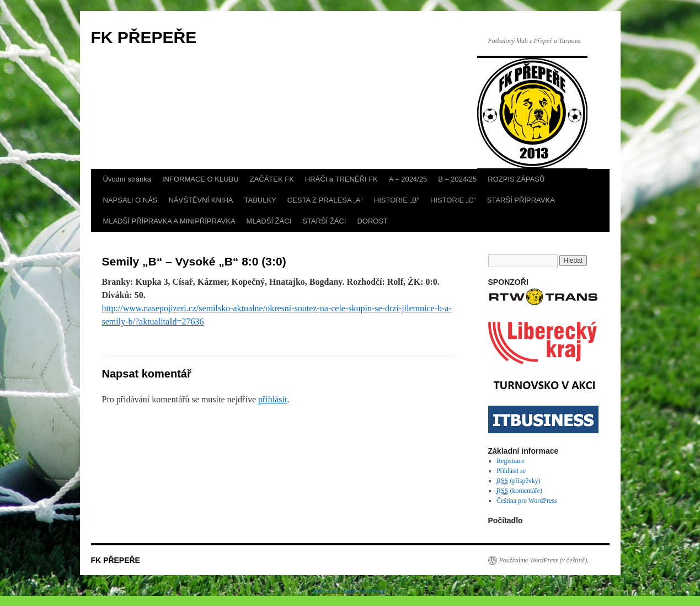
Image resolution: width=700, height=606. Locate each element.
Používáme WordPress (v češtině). (544, 560)
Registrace (511, 461)
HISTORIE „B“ (397, 200)
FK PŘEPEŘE (144, 37)
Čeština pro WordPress (527, 501)
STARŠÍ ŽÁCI (324, 221)
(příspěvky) (519, 481)
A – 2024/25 (408, 179)
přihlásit (272, 399)
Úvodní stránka (127, 179)
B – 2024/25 (457, 179)
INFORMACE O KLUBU (201, 179)
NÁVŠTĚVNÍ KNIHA (201, 200)
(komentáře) (519, 491)
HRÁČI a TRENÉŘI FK (341, 179)
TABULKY (260, 200)
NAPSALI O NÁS (130, 200)
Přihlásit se (511, 471)
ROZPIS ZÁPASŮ (516, 179)
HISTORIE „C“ (453, 200)
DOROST (372, 221)
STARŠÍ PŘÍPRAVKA (521, 200)
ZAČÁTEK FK (272, 179)
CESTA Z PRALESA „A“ (325, 200)
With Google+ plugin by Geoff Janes (350, 591)
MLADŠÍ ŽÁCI (269, 221)
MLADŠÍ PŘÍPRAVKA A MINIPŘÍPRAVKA (169, 221)
